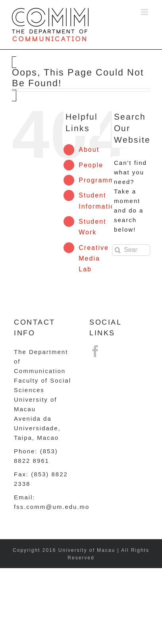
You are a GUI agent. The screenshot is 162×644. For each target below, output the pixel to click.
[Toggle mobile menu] (146, 12)
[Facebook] (96, 351)
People (91, 165)
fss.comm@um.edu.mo (52, 507)
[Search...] (131, 250)
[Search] (118, 250)
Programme (99, 180)
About (89, 150)
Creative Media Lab (94, 258)
